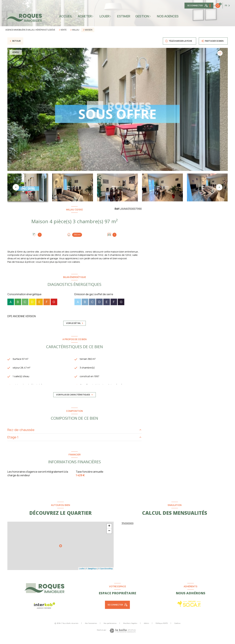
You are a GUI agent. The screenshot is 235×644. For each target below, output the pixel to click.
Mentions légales (130, 628)
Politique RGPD (162, 628)
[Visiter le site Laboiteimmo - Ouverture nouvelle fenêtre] (123, 635)
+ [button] (109, 531)
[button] (219, 187)
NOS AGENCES (168, 16)
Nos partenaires (110, 628)
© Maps (91, 573)
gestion (142, 16)
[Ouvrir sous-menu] (93, 16)
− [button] (109, 536)
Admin (146, 628)
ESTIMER (124, 16)
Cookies (177, 628)
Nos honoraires (91, 628)
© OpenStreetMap (106, 573)
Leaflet (82, 573)
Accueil (66, 16)
